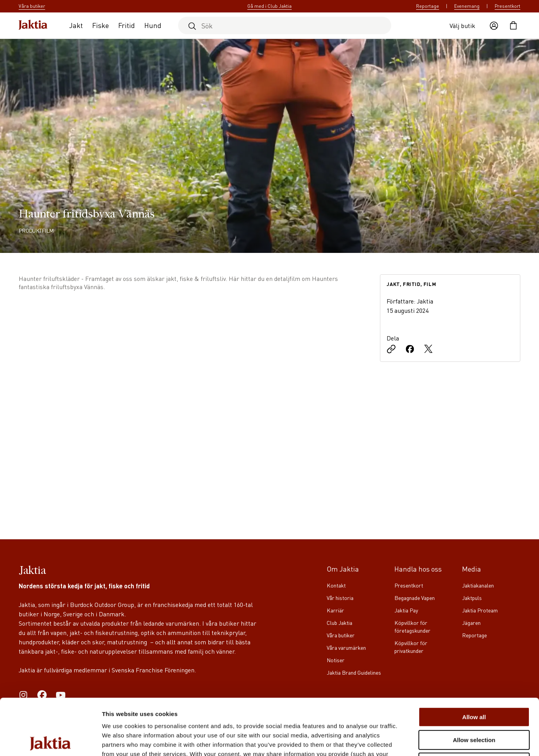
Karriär (335, 610)
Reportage (428, 6)
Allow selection (474, 684)
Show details (408, 741)
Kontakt (336, 585)
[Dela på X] (429, 350)
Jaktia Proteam (480, 610)
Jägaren (471, 623)
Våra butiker (341, 635)
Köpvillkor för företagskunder (412, 626)
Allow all (474, 661)
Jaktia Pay (406, 610)
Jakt (76, 25)
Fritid (127, 25)
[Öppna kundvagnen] (513, 26)
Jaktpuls (472, 598)
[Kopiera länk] (391, 350)
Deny (474, 706)
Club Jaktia (339, 623)
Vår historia (340, 598)
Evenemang (467, 6)
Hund (153, 25)
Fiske (101, 25)
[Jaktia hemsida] (33, 25)
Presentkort (507, 6)
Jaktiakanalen (478, 585)
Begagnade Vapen (415, 598)
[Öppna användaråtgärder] (494, 26)
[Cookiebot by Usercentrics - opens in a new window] (50, 741)
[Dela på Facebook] (410, 350)
